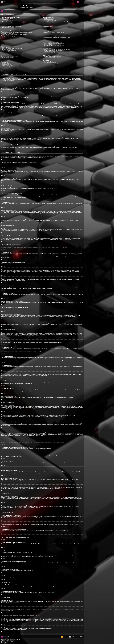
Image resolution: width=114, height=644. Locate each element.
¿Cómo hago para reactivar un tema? (8, 57)
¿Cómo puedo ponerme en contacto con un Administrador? (54, 65)
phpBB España (12, 641)
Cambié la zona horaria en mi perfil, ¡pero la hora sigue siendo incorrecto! (14, 35)
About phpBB (10, 603)
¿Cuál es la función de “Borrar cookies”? (8, 27)
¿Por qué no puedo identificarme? (7, 23)
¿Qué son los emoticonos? (6, 63)
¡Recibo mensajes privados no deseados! (50, 31)
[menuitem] (3, 2)
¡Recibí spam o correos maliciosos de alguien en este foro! (53, 32)
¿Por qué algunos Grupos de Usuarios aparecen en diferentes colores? (56, 24)
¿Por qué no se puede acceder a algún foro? (9, 51)
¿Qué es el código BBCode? (6, 61)
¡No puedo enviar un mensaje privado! (50, 30)
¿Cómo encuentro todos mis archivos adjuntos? (52, 58)
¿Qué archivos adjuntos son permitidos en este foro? (52, 57)
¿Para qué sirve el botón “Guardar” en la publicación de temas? (12, 55)
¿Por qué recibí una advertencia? (7, 53)
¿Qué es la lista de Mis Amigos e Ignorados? (51, 36)
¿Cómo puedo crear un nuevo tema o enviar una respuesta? (12, 44)
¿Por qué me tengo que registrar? (7, 18)
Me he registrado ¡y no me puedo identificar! (9, 22)
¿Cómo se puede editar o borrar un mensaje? (9, 45)
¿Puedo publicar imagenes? (6, 65)
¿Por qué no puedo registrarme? (7, 21)
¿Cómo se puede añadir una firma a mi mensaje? (10, 46)
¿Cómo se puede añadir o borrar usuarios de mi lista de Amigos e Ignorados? (57, 37)
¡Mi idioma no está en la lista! (6, 36)
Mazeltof (10, 642)
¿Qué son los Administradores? (49, 18)
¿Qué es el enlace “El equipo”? (49, 26)
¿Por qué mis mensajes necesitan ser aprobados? (10, 56)
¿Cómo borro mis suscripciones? (49, 53)
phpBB (51, 188)
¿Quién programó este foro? (48, 61)
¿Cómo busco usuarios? (47, 44)
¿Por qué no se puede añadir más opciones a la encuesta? (12, 48)
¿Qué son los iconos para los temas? (8, 70)
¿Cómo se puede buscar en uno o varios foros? (51, 41)
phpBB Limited (47, 602)
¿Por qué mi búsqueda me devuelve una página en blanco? (54, 43)
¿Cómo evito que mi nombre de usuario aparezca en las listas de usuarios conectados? (17, 32)
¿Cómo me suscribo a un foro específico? (50, 52)
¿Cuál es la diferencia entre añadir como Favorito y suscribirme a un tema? (56, 49)
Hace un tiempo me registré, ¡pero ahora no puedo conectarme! (12, 24)
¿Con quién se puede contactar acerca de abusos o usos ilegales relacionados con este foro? (60, 64)
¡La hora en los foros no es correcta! (8, 33)
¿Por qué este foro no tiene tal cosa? (50, 63)
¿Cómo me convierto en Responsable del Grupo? (52, 23)
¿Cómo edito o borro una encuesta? (7, 50)
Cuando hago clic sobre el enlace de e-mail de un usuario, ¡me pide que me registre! (16, 40)
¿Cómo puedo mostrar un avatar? (7, 38)
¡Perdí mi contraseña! (5, 25)
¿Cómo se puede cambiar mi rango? (8, 39)
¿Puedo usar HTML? (5, 62)
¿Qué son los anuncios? (5, 67)
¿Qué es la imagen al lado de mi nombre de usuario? (11, 37)
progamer (4, 642)
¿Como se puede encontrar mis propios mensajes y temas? (54, 46)
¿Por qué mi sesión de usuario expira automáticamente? (11, 26)
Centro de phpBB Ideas (56, 609)
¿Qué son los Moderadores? (48, 20)
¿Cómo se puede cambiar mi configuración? (9, 31)
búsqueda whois (13, 618)
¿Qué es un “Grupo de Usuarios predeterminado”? (52, 25)
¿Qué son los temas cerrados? (7, 69)
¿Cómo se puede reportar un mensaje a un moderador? (11, 54)
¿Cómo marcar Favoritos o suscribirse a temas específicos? (54, 50)
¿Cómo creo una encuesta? (6, 47)
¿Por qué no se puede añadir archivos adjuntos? (10, 52)
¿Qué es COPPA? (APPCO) (6, 20)
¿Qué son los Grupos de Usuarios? (49, 21)
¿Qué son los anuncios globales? (7, 66)
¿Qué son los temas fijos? (6, 68)
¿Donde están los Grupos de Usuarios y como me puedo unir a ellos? (55, 22)
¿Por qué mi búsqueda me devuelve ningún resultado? (53, 42)
